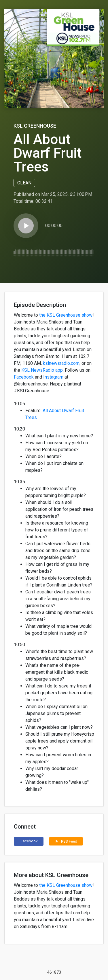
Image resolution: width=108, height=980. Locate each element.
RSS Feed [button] (66, 841)
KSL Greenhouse (35, 126)
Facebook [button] (29, 841)
